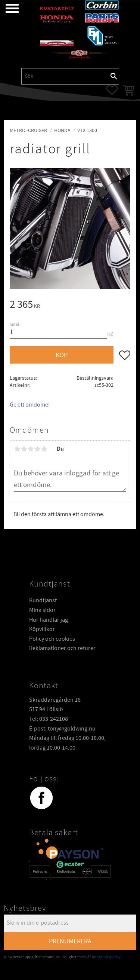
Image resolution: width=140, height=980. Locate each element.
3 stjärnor (31, 449)
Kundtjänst (43, 600)
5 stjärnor (44, 449)
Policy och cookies (52, 638)
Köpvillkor (42, 629)
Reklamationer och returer (62, 648)
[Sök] (114, 76)
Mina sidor (42, 610)
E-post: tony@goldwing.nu (62, 728)
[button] (7, 8)
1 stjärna (17, 449)
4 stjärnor (37, 449)
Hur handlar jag (49, 619)
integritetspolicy (106, 957)
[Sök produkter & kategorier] (65, 76)
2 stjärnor (24, 449)
